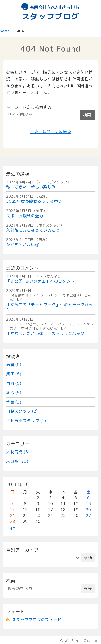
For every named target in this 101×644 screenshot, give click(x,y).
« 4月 (11, 529)
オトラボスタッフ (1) (26, 421)
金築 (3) (14, 402)
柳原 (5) (14, 393)
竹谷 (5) (14, 383)
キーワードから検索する (29, 107)
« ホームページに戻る (50, 131)
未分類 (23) (17, 461)
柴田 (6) (14, 374)
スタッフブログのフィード (37, 620)
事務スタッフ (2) (22, 411)
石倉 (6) (14, 365)
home (5, 31)
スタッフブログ (51, 12)
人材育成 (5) (18, 452)
